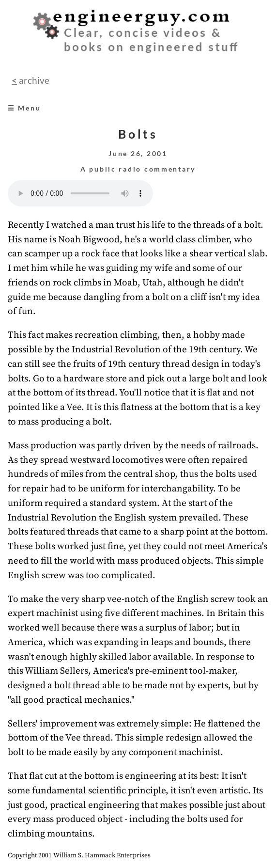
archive (33, 80)
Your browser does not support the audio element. (80, 193)
